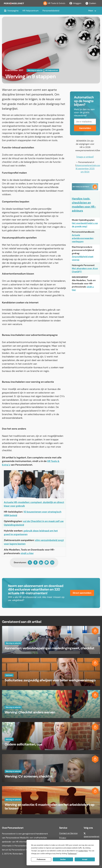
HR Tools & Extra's (54, 3)
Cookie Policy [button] (83, 851)
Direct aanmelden (82, 593)
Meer (91, 11)
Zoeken (91, 3)
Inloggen (75, 3)
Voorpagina (11, 11)
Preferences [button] (72, 854)
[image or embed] (85, 157)
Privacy (63, 838)
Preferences (41, 859)
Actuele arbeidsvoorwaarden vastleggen (83, 238)
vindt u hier (27, 553)
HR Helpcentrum (30, 11)
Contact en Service (68, 833)
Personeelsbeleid (51, 11)
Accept (85, 859)
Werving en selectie (35, 70)
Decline (63, 859)
